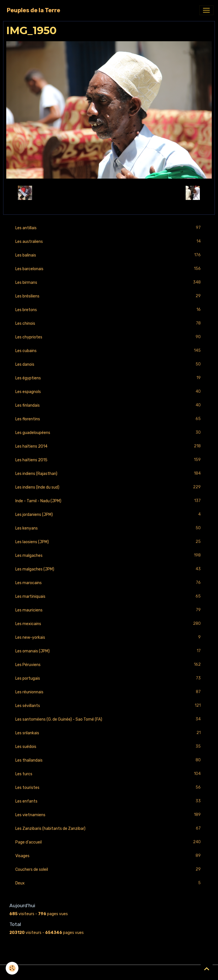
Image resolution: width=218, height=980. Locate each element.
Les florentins (109, 419)
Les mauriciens (109, 610)
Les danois (109, 364)
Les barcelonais (109, 269)
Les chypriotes (109, 337)
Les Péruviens (109, 665)
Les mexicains (109, 624)
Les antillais (109, 228)
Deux (109, 883)
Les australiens (109, 242)
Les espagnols (109, 392)
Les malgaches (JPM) (109, 569)
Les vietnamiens (109, 815)
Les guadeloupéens (109, 433)
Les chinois (109, 323)
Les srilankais (109, 733)
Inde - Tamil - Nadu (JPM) (109, 501)
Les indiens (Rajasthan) (109, 474)
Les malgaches (109, 556)
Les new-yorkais (109, 637)
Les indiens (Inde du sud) (109, 487)
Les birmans (109, 283)
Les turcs (109, 774)
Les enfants (109, 801)
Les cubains (109, 351)
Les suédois (109, 747)
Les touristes (109, 788)
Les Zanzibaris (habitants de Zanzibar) (109, 829)
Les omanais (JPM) (109, 651)
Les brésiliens (109, 296)
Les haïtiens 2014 (109, 446)
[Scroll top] (207, 969)
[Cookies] (12, 968)
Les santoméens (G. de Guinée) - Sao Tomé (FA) (109, 719)
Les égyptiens (109, 378)
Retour (109, 193)
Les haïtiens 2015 (109, 460)
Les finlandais (109, 405)
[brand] (33, 10)
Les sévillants (109, 706)
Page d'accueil (109, 842)
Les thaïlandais (109, 760)
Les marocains (109, 583)
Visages (109, 856)
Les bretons (109, 310)
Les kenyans (109, 528)
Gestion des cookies (109, 972)
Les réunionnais (109, 692)
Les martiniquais (109, 597)
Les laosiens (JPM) (109, 542)
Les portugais (109, 678)
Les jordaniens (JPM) (109, 515)
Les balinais (109, 255)
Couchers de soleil (109, 870)
